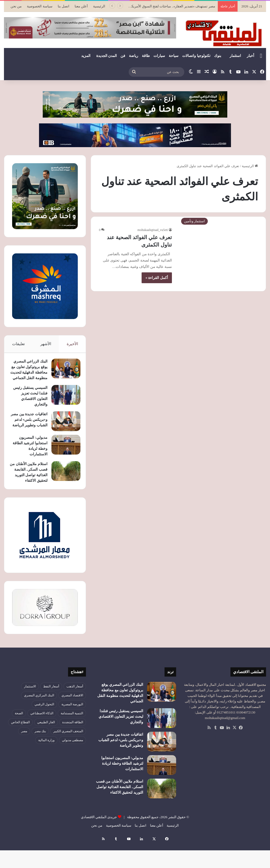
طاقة (146, 56)
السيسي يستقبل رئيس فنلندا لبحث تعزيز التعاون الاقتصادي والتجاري (121, 741)
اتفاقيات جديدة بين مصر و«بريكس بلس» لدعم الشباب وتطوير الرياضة (121, 765)
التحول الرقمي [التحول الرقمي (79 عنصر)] (44, 729)
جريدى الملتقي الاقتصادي (99, 842)
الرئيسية (99, 6)
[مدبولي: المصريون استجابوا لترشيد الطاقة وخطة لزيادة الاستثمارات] (63, 461)
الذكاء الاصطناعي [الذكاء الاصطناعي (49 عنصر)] (42, 738)
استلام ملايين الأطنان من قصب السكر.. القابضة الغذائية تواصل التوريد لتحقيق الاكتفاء (29, 491)
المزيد (86, 56)
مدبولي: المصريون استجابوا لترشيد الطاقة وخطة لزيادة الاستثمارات (122, 788)
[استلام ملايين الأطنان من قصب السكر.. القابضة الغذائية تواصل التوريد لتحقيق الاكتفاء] (63, 487)
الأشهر (46, 344)
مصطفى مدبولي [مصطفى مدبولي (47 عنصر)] (73, 765)
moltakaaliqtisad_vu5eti (153, 230)
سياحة (174, 56)
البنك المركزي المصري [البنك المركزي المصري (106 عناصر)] (39, 720)
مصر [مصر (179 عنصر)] (24, 756)
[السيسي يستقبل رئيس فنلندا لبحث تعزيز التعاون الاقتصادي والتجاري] (63, 408)
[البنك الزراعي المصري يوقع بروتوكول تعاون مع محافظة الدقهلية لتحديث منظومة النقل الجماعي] (63, 371)
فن (123, 56)
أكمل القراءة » (157, 278)
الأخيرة (72, 344)
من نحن (16, 6)
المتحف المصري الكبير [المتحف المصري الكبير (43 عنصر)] (68, 756)
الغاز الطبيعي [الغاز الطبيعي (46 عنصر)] (46, 747)
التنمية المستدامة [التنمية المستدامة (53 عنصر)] (72, 738)
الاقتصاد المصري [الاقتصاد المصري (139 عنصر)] (72, 720)
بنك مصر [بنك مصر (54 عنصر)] (40, 756)
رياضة (134, 56)
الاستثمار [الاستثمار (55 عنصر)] (30, 711)
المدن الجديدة (107, 56)
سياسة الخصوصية (40, 6)
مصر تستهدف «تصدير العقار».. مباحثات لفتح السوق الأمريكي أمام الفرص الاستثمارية (155, 6)
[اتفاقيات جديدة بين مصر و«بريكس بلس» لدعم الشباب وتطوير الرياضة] (63, 435)
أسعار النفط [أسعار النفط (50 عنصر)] (51, 711)
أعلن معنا (81, 6)
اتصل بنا (64, 6)
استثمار (235, 56)
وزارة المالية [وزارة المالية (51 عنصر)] (46, 765)
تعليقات (18, 344)
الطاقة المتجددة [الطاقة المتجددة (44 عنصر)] (73, 747)
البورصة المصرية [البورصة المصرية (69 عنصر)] (72, 729)
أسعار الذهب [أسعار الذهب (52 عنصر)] (75, 711)
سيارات (159, 56)
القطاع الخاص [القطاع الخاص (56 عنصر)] (20, 747)
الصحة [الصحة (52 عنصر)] (19, 738)
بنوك (218, 56)
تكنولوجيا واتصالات (196, 56)
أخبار (250, 56)
